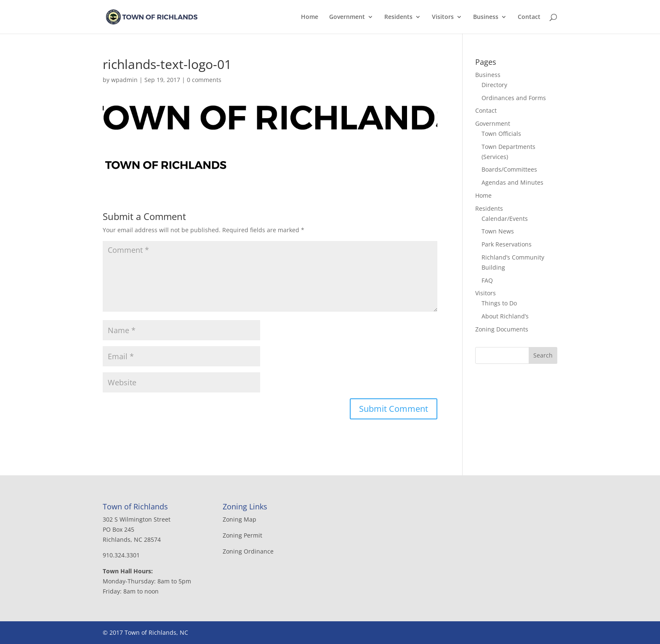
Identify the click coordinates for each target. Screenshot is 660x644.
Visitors (443, 17)
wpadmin (124, 80)
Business (486, 17)
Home (310, 17)
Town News (498, 231)
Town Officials (501, 134)
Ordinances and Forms (514, 98)
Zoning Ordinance (248, 551)
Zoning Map (240, 519)
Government (347, 17)
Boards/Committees (509, 169)
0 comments (204, 80)
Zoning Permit (242, 535)
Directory (494, 85)
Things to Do (499, 303)
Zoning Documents (502, 329)
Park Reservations (507, 244)
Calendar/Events (505, 219)
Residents (398, 17)
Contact (529, 17)
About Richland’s (505, 316)
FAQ (487, 280)
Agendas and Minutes (512, 182)
